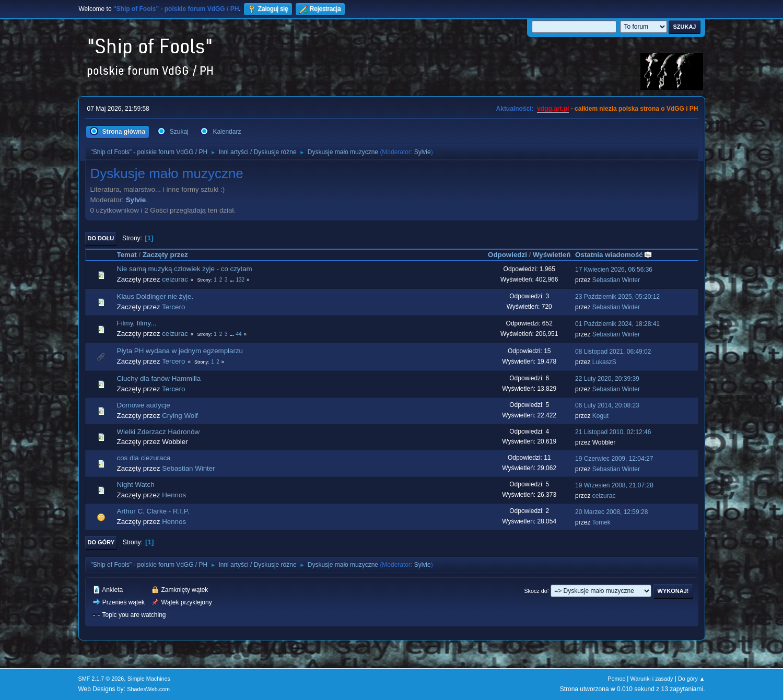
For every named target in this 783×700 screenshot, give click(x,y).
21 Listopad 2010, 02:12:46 (613, 432)
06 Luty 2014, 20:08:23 (607, 405)
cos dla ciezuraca (144, 458)
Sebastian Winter (616, 280)
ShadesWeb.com (148, 689)
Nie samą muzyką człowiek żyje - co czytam (185, 269)
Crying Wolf (180, 416)
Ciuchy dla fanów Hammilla (159, 378)
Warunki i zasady (652, 679)
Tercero (173, 307)
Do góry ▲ (691, 679)
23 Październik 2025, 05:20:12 (617, 297)
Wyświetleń (552, 255)
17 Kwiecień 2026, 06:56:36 (614, 270)
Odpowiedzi (507, 255)
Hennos (174, 495)
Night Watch (136, 485)
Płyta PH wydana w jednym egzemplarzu (180, 351)
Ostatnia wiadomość (614, 255)
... (232, 280)
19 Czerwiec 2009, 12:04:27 (614, 459)
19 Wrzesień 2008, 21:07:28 (614, 485)
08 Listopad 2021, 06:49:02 (613, 352)
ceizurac (175, 279)
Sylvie (423, 152)
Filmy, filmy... (137, 323)
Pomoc (616, 679)
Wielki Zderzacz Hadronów (159, 432)
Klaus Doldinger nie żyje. (155, 296)
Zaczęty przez (165, 255)
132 (240, 280)
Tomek (601, 522)
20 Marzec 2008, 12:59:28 (611, 512)
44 (238, 334)
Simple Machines (149, 679)
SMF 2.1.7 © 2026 (101, 679)
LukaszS (604, 362)
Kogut (600, 416)
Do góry (101, 542)
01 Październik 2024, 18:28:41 (617, 324)
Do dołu (101, 238)
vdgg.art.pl (553, 109)
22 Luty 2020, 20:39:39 (607, 379)
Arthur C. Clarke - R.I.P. (153, 511)
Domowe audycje (144, 405)
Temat (127, 255)
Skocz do (535, 590)
